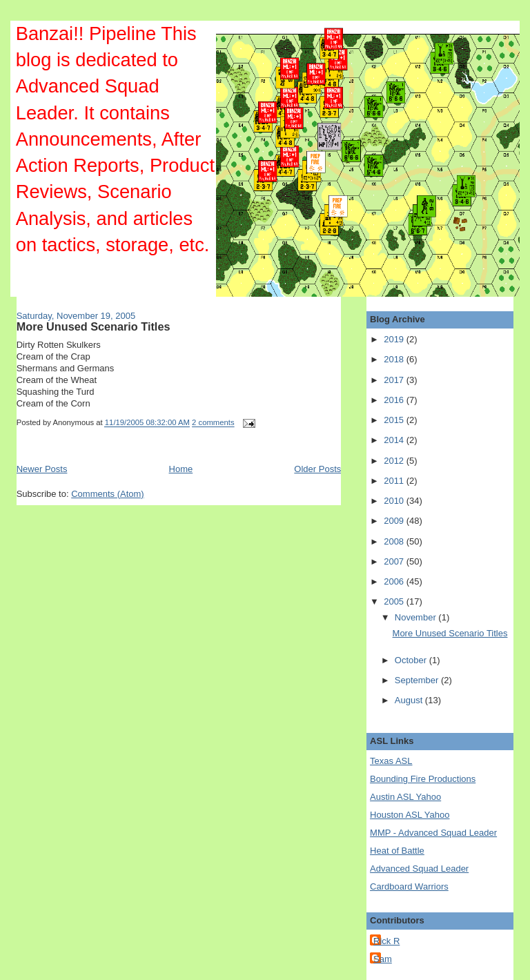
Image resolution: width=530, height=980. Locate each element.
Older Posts (317, 469)
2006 (395, 581)
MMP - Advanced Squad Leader (433, 833)
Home (181, 469)
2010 (395, 501)
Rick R (386, 941)
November (417, 617)
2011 (395, 481)
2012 (395, 461)
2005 (395, 601)
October (412, 660)
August (410, 700)
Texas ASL (391, 761)
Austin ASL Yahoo (405, 797)
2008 (395, 541)
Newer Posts (42, 469)
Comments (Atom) (107, 494)
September (418, 680)
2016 (395, 400)
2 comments (213, 423)
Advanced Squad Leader (419, 869)
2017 (395, 380)
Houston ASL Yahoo (410, 815)
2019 (395, 339)
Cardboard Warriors (409, 886)
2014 (395, 440)
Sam (383, 959)
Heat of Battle (397, 851)
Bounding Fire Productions (423, 779)
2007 (395, 561)
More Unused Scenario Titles (94, 326)
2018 (395, 359)
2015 (395, 420)
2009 (395, 521)
